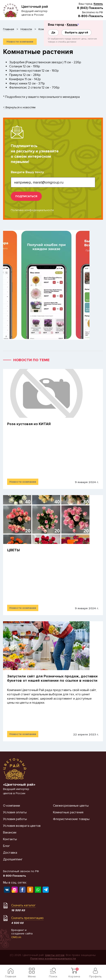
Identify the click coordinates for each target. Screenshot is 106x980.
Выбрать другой (76, 32)
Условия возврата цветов (22, 826)
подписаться (26, 196)
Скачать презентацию (27, 918)
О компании (12, 806)
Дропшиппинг (13, 859)
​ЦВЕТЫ (13, 550)
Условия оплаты (15, 812)
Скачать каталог (23, 905)
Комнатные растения (68, 812)
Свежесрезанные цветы (71, 806)
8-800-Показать (91, 16)
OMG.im (16, 937)
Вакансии (10, 832)
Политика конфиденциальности (32, 210)
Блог (7, 846)
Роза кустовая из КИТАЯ (29, 424)
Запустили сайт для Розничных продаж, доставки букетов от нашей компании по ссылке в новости (52, 679)
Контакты (10, 839)
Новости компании (20, 42)
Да (53, 32)
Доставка (10, 853)
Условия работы (15, 819)
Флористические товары (71, 819)
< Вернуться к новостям (19, 108)
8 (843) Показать (90, 8)
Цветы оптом (55, 955)
